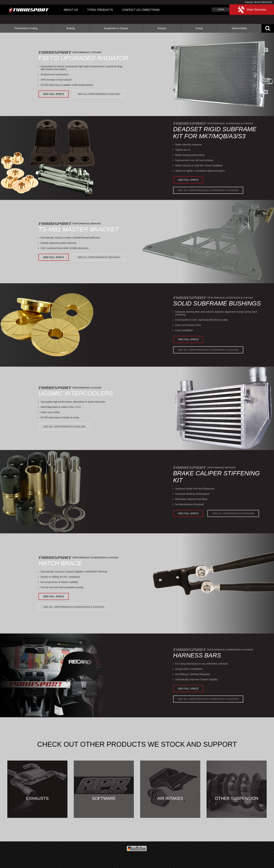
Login (221, 9)
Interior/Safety (239, 28)
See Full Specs (54, 94)
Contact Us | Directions (141, 10)
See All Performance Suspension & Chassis (208, 190)
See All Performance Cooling (99, 94)
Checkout (266, 2)
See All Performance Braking (99, 257)
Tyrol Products (100, 10)
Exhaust (162, 28)
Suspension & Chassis (116, 28)
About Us (71, 10)
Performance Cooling (26, 28)
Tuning (199, 28)
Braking (71, 28)
